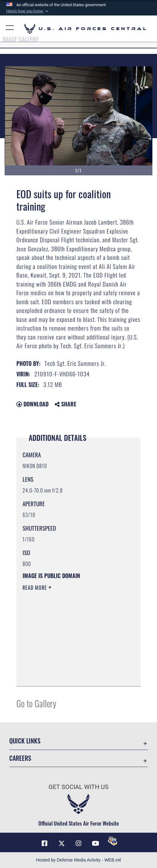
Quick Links (25, 741)
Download (32, 404)
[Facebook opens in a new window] (45, 844)
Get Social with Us (78, 787)
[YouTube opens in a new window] (95, 844)
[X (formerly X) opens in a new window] (62, 844)
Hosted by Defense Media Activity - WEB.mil (79, 860)
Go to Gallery (36, 703)
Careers (20, 758)
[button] (28, 11)
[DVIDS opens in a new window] (112, 841)
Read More (36, 588)
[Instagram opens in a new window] (78, 844)
